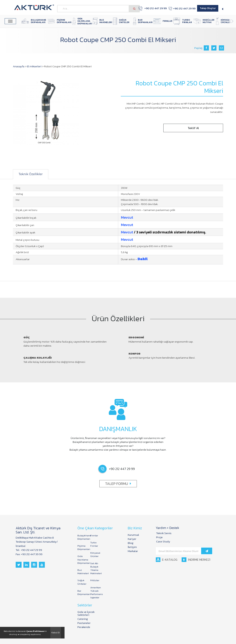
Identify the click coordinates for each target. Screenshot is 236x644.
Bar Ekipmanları (82, 592)
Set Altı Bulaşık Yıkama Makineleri (95, 568)
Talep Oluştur (208, 8)
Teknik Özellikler (31, 174)
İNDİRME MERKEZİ (196, 560)
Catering (83, 619)
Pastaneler (84, 623)
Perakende (84, 627)
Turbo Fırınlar (94, 544)
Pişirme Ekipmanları (82, 547)
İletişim (132, 547)
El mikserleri (34, 66)
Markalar (133, 551)
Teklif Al (193, 128)
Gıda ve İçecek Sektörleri (86, 613)
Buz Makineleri (82, 572)
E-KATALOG (167, 560)
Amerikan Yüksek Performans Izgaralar (95, 593)
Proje (159, 537)
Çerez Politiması (35, 631)
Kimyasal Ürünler (95, 554)
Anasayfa (19, 66)
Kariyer (132, 539)
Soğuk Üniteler (82, 582)
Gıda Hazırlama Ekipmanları (82, 559)
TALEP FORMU (118, 484)
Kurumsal (133, 535)
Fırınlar (94, 535)
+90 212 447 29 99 (151, 8)
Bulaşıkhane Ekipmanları (82, 537)
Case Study (163, 541)
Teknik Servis (164, 533)
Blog (131, 543)
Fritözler (95, 580)
